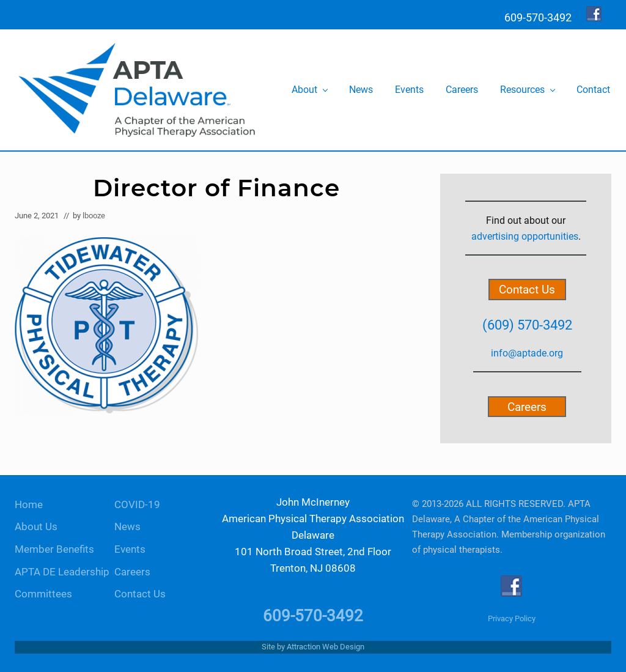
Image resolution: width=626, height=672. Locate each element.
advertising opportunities (525, 236)
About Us (36, 527)
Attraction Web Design (326, 647)
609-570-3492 (313, 616)
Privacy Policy (512, 618)
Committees (43, 594)
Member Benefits (54, 549)
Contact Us (527, 290)
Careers (527, 406)
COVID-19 (137, 505)
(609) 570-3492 (527, 325)
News (127, 527)
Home (29, 505)
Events (130, 549)
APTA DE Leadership (62, 572)
